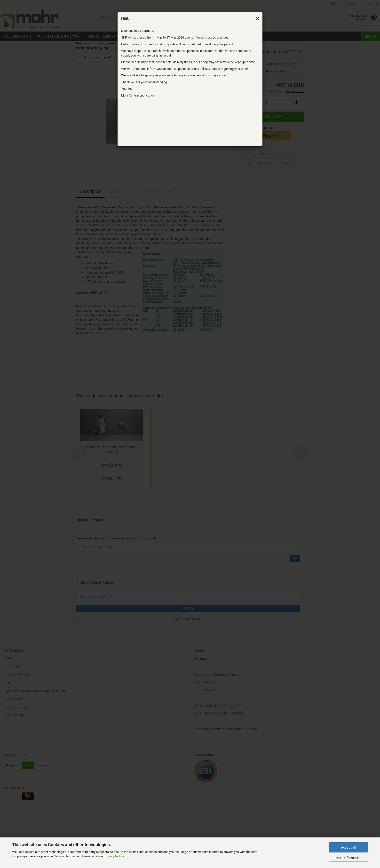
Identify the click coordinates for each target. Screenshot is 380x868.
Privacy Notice (114, 856)
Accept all (349, 847)
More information (348, 858)
